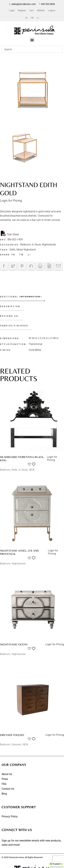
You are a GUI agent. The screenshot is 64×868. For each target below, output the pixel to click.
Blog (4, 794)
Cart (32, 10)
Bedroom (25, 245)
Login (12, 10)
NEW (32, 470)
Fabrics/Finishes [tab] (14, 326)
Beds (15, 470)
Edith (12, 250)
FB (32, 18)
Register (22, 10)
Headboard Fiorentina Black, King (22, 459)
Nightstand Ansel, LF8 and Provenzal (19, 552)
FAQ (4, 784)
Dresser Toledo (12, 735)
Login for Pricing (11, 201)
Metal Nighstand (26, 250)
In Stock (36, 245)
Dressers (17, 744)
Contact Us (8, 789)
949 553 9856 (48, 4)
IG (26, 18)
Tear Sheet (10, 233)
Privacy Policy (10, 816)
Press (5, 779)
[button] (32, 40)
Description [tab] (10, 306)
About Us (7, 774)
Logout (52, 10)
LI (38, 18)
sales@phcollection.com (24, 4)
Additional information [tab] (20, 297)
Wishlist (41, 10)
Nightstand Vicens (14, 644)
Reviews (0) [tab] (9, 316)
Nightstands (49, 245)
